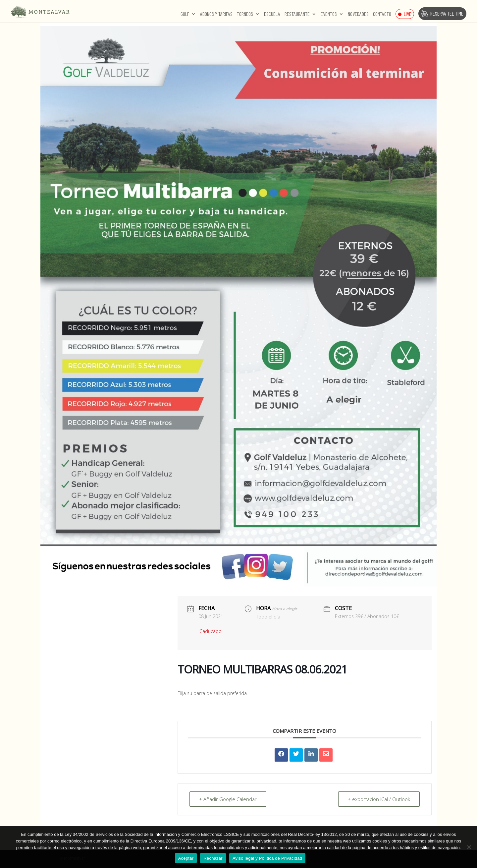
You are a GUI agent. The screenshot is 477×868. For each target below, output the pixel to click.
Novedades (358, 14)
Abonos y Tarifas (216, 14)
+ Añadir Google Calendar (228, 799)
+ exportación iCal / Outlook (379, 799)
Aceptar (186, 858)
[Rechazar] (469, 847)
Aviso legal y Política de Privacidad (267, 858)
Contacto (382, 14)
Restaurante (297, 14)
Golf (185, 14)
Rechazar (213, 858)
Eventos (329, 14)
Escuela (272, 14)
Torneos (245, 14)
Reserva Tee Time (447, 13)
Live (408, 14)
